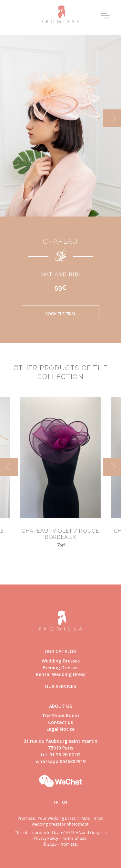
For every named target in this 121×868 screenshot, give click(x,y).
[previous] (9, 467)
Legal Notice (60, 729)
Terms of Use (74, 838)
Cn (65, 802)
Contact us (60, 722)
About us (60, 706)
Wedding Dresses (61, 661)
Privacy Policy (46, 838)
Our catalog (60, 651)
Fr (56, 802)
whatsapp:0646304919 (61, 761)
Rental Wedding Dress (60, 674)
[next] (112, 118)
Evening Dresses (60, 668)
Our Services (60, 686)
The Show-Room (60, 715)
